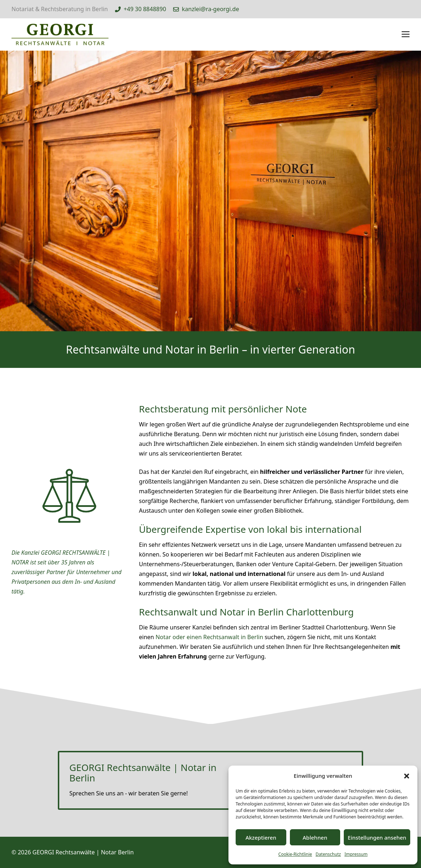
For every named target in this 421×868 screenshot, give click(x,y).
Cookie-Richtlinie (295, 854)
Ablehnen (315, 837)
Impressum (356, 854)
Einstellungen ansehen (377, 837)
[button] (407, 776)
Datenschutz (328, 854)
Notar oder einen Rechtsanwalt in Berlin (209, 637)
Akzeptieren (261, 837)
